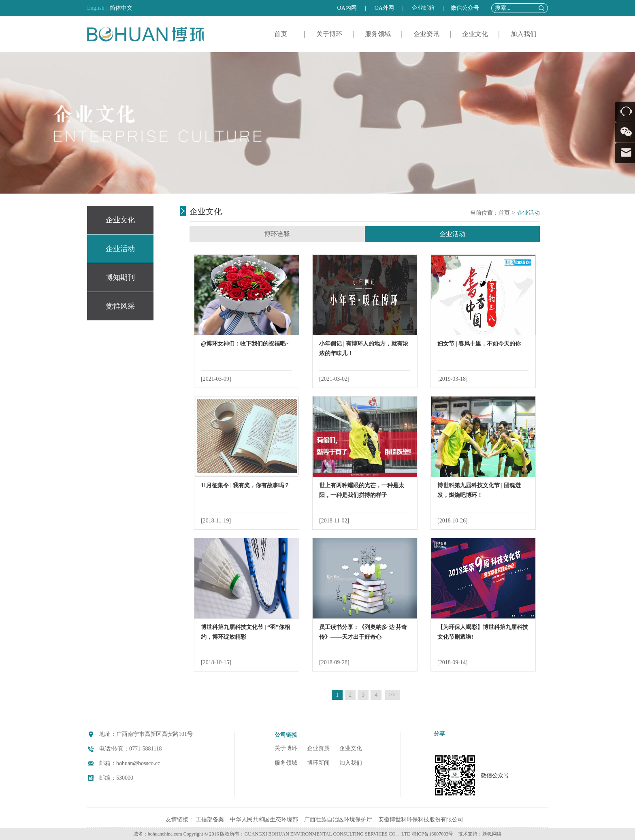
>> (392, 695)
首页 (281, 34)
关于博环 (329, 34)
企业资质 (318, 748)
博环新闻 (318, 763)
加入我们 (524, 34)
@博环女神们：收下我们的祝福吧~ (245, 344)
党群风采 (120, 306)
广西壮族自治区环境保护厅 (338, 820)
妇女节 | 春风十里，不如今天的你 (479, 344)
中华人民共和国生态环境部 (264, 820)
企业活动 (120, 249)
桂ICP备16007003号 (433, 834)
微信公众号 (465, 8)
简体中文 (121, 8)
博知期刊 (120, 277)
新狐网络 (492, 834)
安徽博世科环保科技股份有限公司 (421, 820)
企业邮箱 (423, 8)
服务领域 (378, 34)
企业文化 (475, 34)
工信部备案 (210, 820)
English (96, 8)
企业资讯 (426, 34)
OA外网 (384, 8)
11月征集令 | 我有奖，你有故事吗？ (245, 485)
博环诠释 (277, 234)
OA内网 (347, 8)
